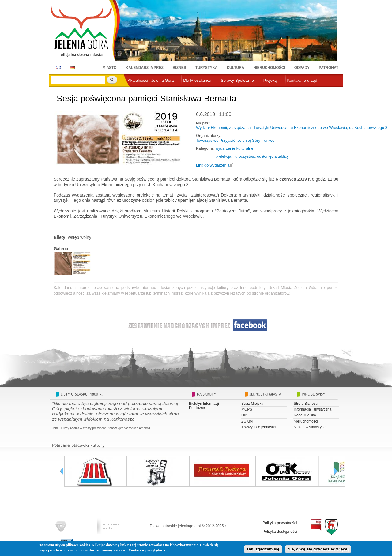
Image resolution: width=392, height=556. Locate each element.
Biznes (179, 68)
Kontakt (294, 80)
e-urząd (311, 80)
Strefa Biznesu (306, 404)
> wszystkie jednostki (258, 427)
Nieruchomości (269, 68)
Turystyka (207, 68)
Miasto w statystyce (310, 427)
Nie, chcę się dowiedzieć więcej (318, 550)
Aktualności (138, 80)
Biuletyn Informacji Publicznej (204, 406)
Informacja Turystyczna (313, 409)
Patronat (329, 68)
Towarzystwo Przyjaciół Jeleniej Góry (228, 140)
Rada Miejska (305, 415)
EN (57, 67)
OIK (245, 415)
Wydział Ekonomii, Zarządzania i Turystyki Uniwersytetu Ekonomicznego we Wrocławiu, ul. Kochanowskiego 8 (292, 128)
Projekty (271, 80)
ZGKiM (247, 421)
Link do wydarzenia (213, 165)
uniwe (269, 140)
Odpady (302, 68)
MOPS (247, 409)
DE (71, 67)
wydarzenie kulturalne (234, 148)
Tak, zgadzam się (263, 550)
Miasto (109, 68)
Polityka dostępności (280, 532)
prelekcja (223, 156)
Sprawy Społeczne (237, 80)
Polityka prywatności (280, 523)
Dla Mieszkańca (197, 80)
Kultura (235, 68)
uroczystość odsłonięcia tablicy (262, 156)
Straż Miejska (252, 404)
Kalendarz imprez (145, 68)
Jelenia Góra (162, 80)
